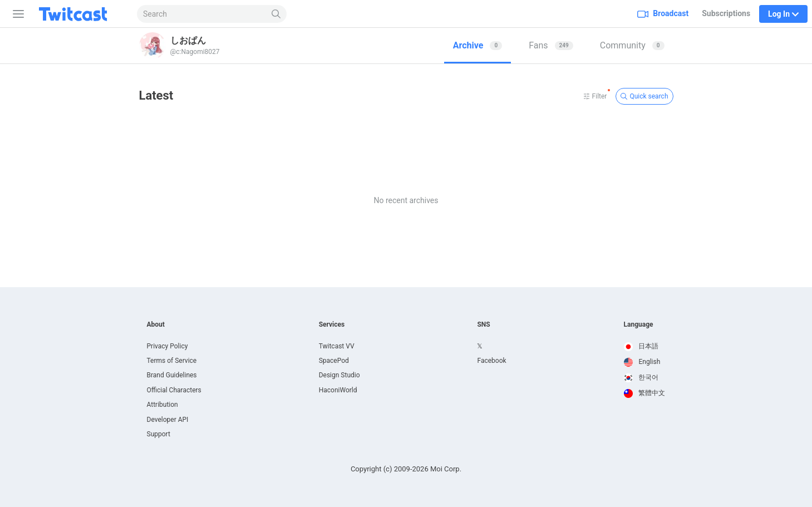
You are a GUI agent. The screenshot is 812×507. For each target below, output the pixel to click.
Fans (551, 45)
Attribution (163, 405)
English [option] (642, 362)
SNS (483, 324)
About (156, 324)
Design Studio (339, 375)
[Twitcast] (82, 14)
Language (639, 324)
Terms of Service (172, 361)
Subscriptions (726, 13)
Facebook (491, 361)
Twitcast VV (337, 346)
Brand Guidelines (172, 375)
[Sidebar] (16, 14)
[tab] (478, 46)
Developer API (168, 420)
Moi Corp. (446, 469)
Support (159, 434)
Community (632, 45)
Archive (478, 45)
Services (332, 324)
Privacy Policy (168, 346)
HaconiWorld (338, 390)
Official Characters (174, 390)
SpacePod (334, 361)
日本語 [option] (641, 346)
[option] (645, 347)
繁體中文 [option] (645, 393)
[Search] (276, 14)
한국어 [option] (641, 377)
